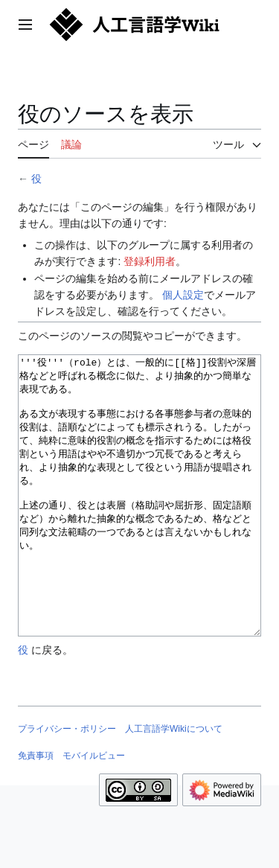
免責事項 (36, 811)
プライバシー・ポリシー (67, 785)
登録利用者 (150, 261)
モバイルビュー (94, 811)
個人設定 (183, 295)
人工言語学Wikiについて (174, 785)
